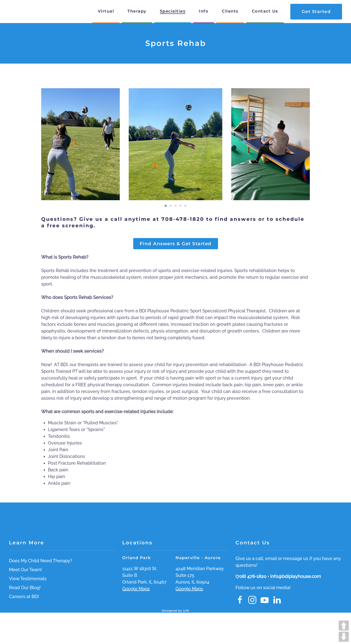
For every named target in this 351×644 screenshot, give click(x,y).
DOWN (344, 637)
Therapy (137, 11)
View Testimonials (28, 579)
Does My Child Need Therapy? (41, 561)
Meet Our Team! (25, 570)
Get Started (316, 12)
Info (204, 11)
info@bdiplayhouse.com (295, 576)
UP (344, 626)
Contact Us (265, 11)
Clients (230, 11)
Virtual (106, 11)
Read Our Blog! (25, 588)
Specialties (173, 11)
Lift (186, 611)
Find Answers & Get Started (176, 244)
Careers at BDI (24, 597)
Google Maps (136, 589)
